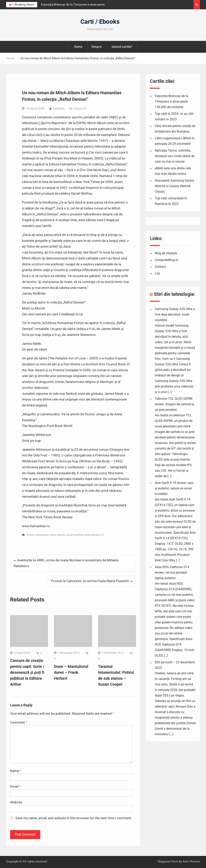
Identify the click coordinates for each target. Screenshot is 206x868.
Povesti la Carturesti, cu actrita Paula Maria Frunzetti (90, 581)
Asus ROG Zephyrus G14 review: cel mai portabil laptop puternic (172, 573)
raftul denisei (92, 535)
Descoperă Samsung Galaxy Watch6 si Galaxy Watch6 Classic (175, 186)
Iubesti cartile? (122, 47)
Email (15, 786)
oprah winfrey (75, 535)
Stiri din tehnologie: (175, 294)
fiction (30, 535)
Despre (96, 47)
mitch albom (57, 535)
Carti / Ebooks (100, 22)
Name (16, 771)
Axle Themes (191, 861)
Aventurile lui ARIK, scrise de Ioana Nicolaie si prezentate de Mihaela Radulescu (66, 563)
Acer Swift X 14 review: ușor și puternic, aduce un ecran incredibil (174, 488)
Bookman (59, 108)
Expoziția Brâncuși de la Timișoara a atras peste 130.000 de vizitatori (172, 101)
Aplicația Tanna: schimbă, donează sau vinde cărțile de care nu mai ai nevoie (175, 156)
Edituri (78, 108)
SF (85, 108)
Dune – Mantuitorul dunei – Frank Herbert (71, 672)
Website (16, 802)
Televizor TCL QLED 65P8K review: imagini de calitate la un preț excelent (175, 404)
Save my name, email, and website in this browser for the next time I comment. (74, 818)
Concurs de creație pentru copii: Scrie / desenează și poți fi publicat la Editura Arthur (27, 672)
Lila (157, 273)
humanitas (42, 535)
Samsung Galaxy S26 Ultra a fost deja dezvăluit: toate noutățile (175, 314)
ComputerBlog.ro (167, 260)
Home (78, 47)
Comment (19, 722)
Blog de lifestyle (166, 253)
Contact (160, 267)
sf (102, 535)
